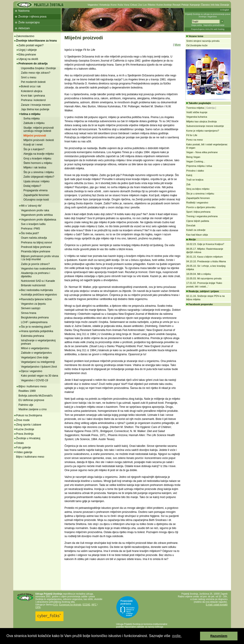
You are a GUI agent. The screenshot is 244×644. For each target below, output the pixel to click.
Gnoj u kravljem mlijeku (37, 159)
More (178, 45)
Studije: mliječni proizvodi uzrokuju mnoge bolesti (39, 129)
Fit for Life (192, 135)
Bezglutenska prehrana (35, 318)
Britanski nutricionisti (33, 285)
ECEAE (86, 605)
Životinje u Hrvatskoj (28, 438)
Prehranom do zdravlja (33, 64)
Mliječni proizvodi (35, 136)
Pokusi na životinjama (29, 415)
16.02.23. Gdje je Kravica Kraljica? (205, 244)
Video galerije (24, 452)
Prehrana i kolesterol (33, 100)
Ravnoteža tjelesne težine (36, 299)
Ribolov (152, 5)
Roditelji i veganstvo (197, 203)
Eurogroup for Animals (70, 605)
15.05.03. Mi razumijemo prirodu (204, 278)
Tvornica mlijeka (195, 108)
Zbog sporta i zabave (29, 425)
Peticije (185, 5)
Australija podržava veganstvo (39, 295)
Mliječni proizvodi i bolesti (39, 140)
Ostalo (20, 443)
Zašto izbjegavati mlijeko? (39, 177)
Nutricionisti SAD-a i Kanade (38, 281)
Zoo (140, 5)
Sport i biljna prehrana (198, 212)
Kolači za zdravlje (196, 230)
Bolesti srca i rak (31, 86)
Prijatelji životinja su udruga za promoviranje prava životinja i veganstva (208, 15)
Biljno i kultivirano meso (33, 386)
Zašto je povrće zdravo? (35, 264)
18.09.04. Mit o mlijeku (199, 274)
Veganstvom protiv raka (35, 210)
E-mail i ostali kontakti (217, 605)
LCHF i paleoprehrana (34, 322)
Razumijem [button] (219, 636)
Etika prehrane (27, 55)
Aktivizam (24, 28)
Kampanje (195, 5)
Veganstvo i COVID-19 (35, 380)
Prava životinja (25, 434)
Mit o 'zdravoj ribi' (31, 206)
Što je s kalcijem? (34, 149)
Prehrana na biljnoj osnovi (37, 243)
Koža (120, 5)
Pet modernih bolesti (33, 82)
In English (225, 10)
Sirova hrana (29, 313)
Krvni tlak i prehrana (33, 96)
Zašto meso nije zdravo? (36, 73)
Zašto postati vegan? (31, 45)
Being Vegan (193, 157)
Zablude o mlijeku (34, 123)
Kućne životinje (164, 5)
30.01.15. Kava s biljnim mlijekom (205, 257)
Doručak (191, 225)
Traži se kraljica (195, 180)
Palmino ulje (26, 405)
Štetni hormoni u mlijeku (38, 163)
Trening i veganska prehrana (202, 216)
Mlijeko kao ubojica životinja (202, 121)
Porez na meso (195, 140)
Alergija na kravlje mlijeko (39, 154)
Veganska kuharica (197, 117)
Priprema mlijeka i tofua (199, 166)
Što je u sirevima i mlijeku (39, 172)
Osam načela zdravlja (34, 238)
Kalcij (189, 175)
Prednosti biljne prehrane (36, 247)
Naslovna (24, 11)
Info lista (215, 5)
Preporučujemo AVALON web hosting (208, 29)
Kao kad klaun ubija (197, 235)
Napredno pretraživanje (214, 25)
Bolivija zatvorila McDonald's (36, 396)
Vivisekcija (104, 5)
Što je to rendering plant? (36, 327)
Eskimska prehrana (33, 336)
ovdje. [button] (177, 636)
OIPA (38, 607)
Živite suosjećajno (29, 22)
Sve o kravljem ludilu (33, 224)
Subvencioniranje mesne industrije (205, 126)
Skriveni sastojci (31, 308)
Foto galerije (24, 448)
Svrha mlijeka (32, 119)
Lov (145, 5)
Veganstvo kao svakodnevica (38, 269)
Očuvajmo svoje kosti (36, 200)
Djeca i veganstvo (32, 371)
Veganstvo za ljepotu (34, 304)
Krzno (114, 5)
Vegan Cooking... (196, 161)
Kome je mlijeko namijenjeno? (203, 131)
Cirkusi (134, 5)
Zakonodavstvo (25, 36)
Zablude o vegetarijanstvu (36, 353)
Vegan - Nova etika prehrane (202, 152)
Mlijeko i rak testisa (35, 168)
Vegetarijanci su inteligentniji (38, 362)
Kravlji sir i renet (33, 145)
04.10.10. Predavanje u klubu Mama (206, 261)
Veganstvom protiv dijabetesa (39, 220)
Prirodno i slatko (195, 171)
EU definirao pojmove (32, 400)
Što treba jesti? (30, 233)
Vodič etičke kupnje (197, 112)
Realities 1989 (27, 391)
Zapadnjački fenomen (36, 195)
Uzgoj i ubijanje (28, 50)
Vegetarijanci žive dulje (35, 357)
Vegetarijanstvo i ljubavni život (39, 367)
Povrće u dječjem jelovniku (201, 207)
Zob (188, 184)
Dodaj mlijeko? (32, 186)
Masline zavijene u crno (33, 409)
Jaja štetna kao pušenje (35, 109)
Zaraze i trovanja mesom (36, 105)
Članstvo (205, 5)
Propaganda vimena (36, 190)
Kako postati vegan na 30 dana (40, 376)
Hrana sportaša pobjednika (37, 331)
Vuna (127, 5)
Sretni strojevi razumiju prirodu (203, 41)
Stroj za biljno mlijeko (198, 189)
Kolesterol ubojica (32, 91)
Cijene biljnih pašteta (198, 221)
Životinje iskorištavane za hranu (37, 41)
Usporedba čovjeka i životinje (38, 68)
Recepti (176, 5)
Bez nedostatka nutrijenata (37, 290)
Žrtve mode (23, 420)
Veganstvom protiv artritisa (37, 215)
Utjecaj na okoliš (28, 59)
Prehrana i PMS (31, 229)
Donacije (225, 5)
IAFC (94, 605)
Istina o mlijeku (31, 114)
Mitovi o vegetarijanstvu (35, 348)
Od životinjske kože (197, 45)
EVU (56, 605)
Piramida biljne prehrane (36, 251)
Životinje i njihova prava (32, 17)
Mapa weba (197, 25)
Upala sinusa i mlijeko (37, 181)
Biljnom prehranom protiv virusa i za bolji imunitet (40, 258)
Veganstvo (93, 5)
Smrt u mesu (29, 77)
